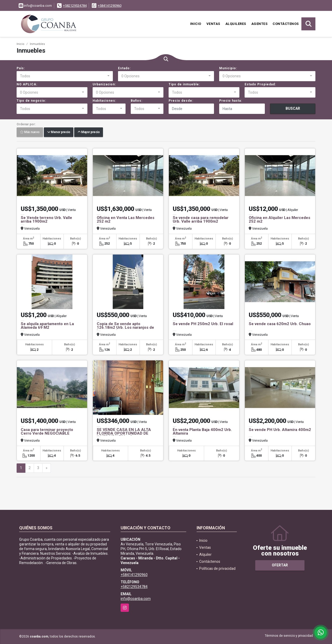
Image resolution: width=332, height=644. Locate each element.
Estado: (124, 68)
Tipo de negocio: (31, 101)
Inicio (196, 24)
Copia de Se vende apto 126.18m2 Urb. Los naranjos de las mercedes (125, 327)
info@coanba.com (136, 599)
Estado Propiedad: (260, 84)
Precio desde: (181, 101)
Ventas (213, 24)
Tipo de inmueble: (184, 84)
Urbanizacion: (104, 84)
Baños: (137, 101)
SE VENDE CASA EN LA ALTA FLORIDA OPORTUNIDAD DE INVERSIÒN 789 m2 (124, 433)
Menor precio (59, 132)
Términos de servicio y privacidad (289, 636)
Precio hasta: (231, 101)
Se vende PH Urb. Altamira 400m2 (280, 430)
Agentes (260, 24)
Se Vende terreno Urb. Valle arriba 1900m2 (46, 220)
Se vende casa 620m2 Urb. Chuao (280, 324)
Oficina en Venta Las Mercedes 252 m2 (126, 220)
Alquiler (205, 554)
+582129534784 (75, 6)
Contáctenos (286, 24)
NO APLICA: (27, 84)
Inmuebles (37, 44)
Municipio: (228, 68)
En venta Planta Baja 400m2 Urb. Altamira (202, 431)
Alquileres (236, 24)
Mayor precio (89, 132)
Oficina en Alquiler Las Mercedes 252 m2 (279, 220)
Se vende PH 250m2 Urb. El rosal (203, 324)
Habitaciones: (104, 101)
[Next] (47, 468)
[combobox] (65, 76)
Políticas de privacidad (217, 568)
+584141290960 (110, 6)
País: (21, 68)
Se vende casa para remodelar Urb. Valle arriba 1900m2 (201, 220)
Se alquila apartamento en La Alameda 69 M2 (47, 326)
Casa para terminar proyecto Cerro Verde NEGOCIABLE (47, 431)
